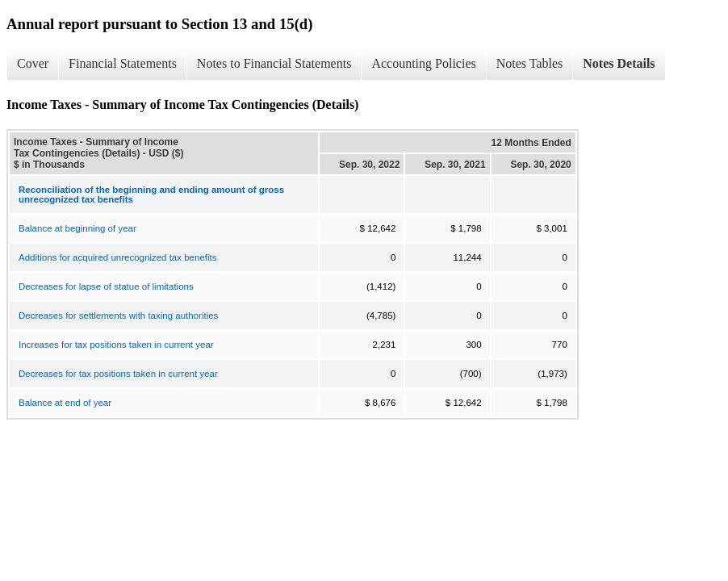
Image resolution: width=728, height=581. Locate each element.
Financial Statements (123, 63)
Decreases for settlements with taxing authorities (118, 316)
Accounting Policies (423, 63)
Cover (33, 63)
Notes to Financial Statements (274, 63)
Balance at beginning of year (77, 228)
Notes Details (619, 63)
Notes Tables (530, 63)
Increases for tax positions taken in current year (116, 345)
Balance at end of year (65, 403)
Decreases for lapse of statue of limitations (106, 286)
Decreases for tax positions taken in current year (118, 374)
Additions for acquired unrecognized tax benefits (118, 257)
